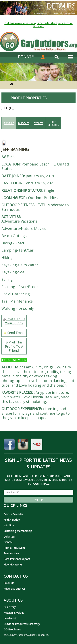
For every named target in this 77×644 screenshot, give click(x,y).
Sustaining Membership (18, 531)
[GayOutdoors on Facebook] (9, 445)
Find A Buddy (12, 520)
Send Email (14, 333)
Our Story (10, 607)
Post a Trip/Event (14, 548)
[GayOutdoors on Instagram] (23, 445)
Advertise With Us (15, 589)
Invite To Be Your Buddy (14, 321)
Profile (9, 123)
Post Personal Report (17, 559)
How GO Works (13, 564)
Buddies (24, 123)
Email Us (9, 583)
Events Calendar (13, 514)
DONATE (26, 57)
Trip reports (53, 123)
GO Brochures (12, 629)
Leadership (10, 618)
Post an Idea (11, 553)
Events (38, 123)
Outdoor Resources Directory (22, 624)
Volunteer (10, 536)
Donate (8, 542)
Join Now (9, 525)
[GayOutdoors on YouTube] (37, 445)
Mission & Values (14, 613)
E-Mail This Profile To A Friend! (14, 346)
